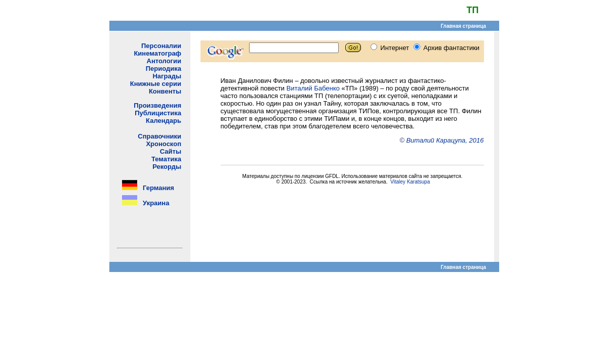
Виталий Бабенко (313, 88)
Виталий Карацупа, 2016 (445, 140)
